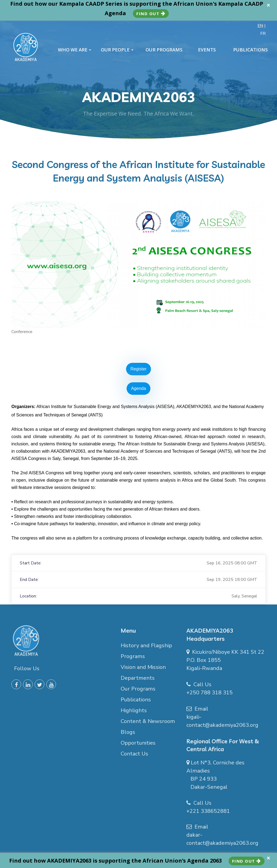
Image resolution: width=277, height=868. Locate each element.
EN (260, 26)
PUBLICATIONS (250, 50)
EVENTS (207, 50)
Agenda (138, 388)
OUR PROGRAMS (164, 50)
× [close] (268, 5)
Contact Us (134, 756)
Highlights (134, 713)
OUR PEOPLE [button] (117, 50)
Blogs (128, 734)
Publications (136, 702)
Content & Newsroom (148, 724)
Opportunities (138, 745)
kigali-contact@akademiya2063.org (222, 724)
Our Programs (138, 691)
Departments (138, 680)
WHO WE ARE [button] (75, 50)
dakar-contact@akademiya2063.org (222, 842)
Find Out (151, 14)
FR (263, 34)
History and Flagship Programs (146, 653)
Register (138, 369)
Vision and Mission (143, 670)
